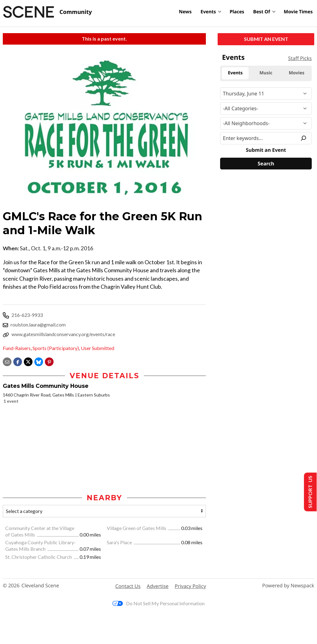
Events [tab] (235, 73)
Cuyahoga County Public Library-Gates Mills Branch (41, 545)
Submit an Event (266, 39)
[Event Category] (266, 108)
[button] (49, 361)
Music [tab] (266, 73)
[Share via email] (7, 361)
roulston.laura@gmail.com (38, 324)
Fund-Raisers (17, 348)
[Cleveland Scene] (47, 12)
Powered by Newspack (288, 586)
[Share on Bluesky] (39, 361)
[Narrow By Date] (266, 94)
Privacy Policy (190, 586)
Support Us (310, 492)
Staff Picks (300, 58)
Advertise (158, 586)
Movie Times (298, 12)
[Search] (266, 164)
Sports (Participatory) (56, 348)
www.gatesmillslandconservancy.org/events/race (63, 334)
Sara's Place (120, 542)
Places (237, 12)
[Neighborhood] (266, 123)
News (185, 12)
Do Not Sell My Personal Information (158, 603)
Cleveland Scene (40, 586)
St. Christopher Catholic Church (39, 557)
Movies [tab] (297, 73)
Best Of (262, 12)
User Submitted (98, 348)
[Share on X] (28, 361)
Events (208, 12)
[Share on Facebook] (18, 361)
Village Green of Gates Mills (137, 528)
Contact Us (128, 586)
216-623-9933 (27, 315)
